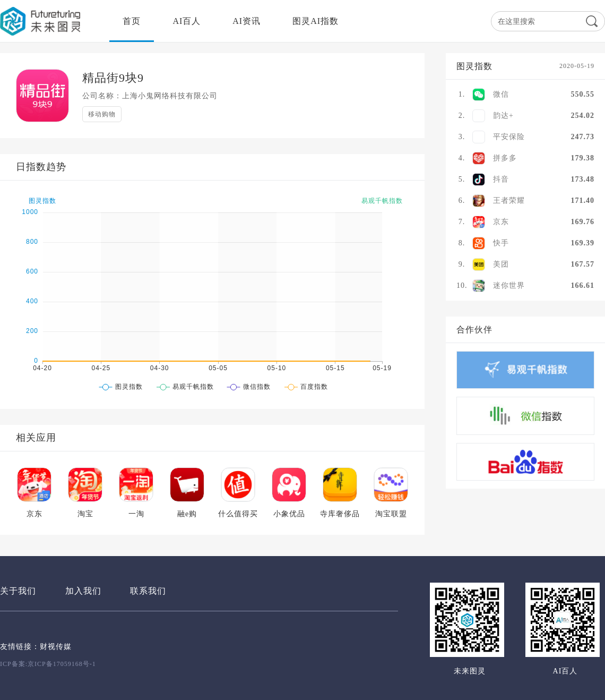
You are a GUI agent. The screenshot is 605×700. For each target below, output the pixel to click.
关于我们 (18, 591)
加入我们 (83, 591)
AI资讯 (247, 21)
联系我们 (148, 591)
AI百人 (187, 21)
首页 (132, 21)
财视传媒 (56, 647)
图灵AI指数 (316, 21)
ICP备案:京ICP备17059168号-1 (48, 664)
